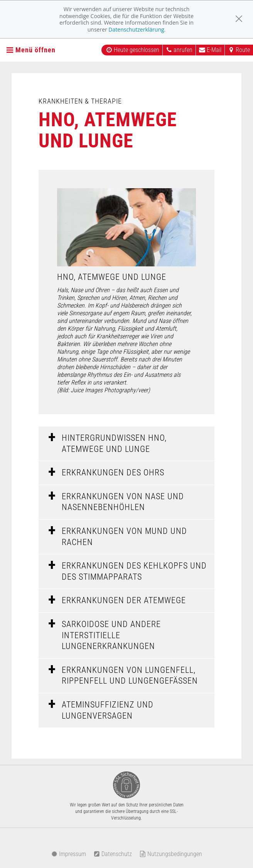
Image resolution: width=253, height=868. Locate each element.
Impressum (69, 854)
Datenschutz (113, 854)
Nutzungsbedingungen (171, 854)
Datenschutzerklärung (136, 29)
